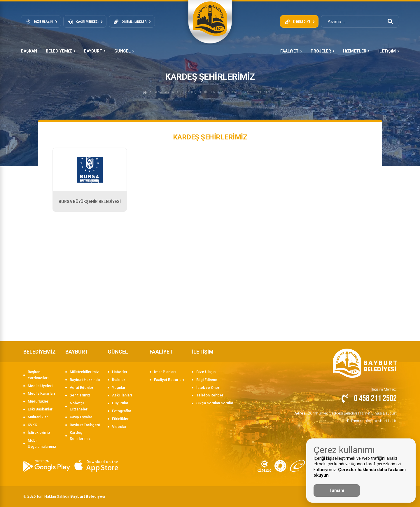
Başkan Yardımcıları (38, 375)
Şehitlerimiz (80, 395)
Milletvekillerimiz (84, 372)
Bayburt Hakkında (85, 380)
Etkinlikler (120, 419)
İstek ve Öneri (208, 388)
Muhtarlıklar (38, 417)
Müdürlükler (38, 401)
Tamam (337, 490)
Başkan (29, 51)
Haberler (120, 372)
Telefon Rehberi (210, 395)
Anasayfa (164, 92)
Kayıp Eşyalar (81, 417)
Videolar (119, 427)
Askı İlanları (122, 395)
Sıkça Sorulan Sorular (215, 403)
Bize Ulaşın (206, 372)
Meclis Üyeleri (40, 386)
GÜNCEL (124, 51)
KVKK (32, 425)
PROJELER (322, 51)
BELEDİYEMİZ (61, 51)
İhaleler (119, 380)
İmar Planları (165, 372)
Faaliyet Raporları (169, 380)
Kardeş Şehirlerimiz (80, 436)
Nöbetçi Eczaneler (79, 406)
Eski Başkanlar (40, 409)
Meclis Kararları (41, 393)
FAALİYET (291, 51)
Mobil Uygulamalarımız (42, 443)
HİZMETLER (356, 51)
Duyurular (120, 403)
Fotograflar (122, 411)
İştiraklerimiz (39, 432)
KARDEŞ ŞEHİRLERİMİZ (252, 92)
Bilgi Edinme (207, 380)
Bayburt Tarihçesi (85, 425)
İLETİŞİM (389, 51)
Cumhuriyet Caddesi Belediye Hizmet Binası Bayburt (347, 413)
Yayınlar (119, 388)
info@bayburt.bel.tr (372, 420)
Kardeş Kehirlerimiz (203, 92)
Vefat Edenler (82, 388)
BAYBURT (95, 51)
